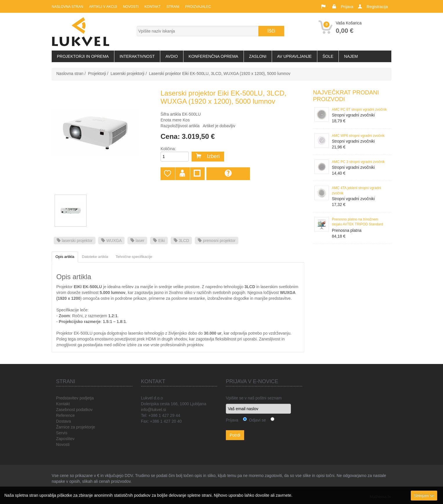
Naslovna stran (67, 7)
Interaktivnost (137, 56)
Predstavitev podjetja (75, 398)
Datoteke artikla (95, 257)
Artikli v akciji (103, 7)
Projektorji (97, 73)
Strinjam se (424, 496)
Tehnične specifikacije (134, 257)
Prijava (347, 7)
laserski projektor (75, 241)
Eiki (159, 241)
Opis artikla (65, 257)
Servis (62, 433)
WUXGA (111, 241)
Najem (351, 56)
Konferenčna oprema (214, 56)
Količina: (168, 149)
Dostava (63, 421)
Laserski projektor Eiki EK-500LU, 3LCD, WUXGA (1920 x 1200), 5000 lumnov (220, 73)
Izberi (208, 156)
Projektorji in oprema (83, 56)
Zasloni (258, 56)
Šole (328, 56)
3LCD (181, 241)
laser (137, 241)
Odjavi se (256, 420)
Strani (173, 7)
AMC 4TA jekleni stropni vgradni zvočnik (356, 190)
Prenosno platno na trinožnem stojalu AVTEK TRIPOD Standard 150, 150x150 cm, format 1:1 (357, 222)
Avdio (172, 56)
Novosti (131, 7)
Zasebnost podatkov (74, 410)
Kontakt (152, 7)
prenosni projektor (217, 241)
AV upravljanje (295, 56)
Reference (65, 415)
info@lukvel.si (154, 410)
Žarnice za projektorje (76, 427)
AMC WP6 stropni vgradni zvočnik (358, 136)
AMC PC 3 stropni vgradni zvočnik (358, 162)
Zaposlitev (65, 439)
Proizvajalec (198, 7)
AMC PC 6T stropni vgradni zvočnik (359, 110)
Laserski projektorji (128, 73)
